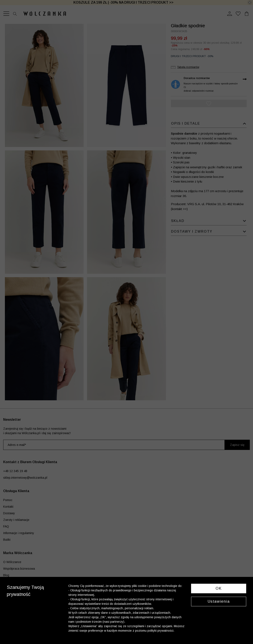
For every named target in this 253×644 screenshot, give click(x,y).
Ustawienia (219, 601)
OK (219, 588)
